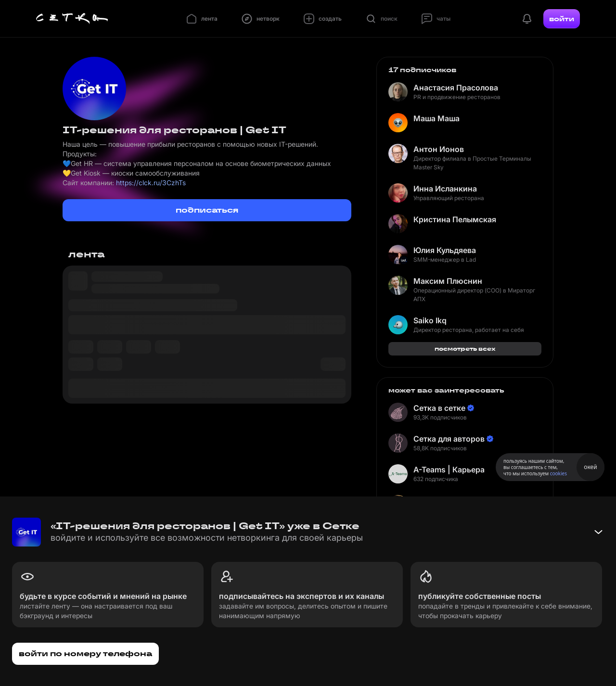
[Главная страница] (72, 19)
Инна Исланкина (445, 189)
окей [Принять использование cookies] (590, 467)
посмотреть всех (465, 349)
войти (562, 19)
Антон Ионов (439, 149)
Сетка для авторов (449, 439)
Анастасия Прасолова (456, 88)
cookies (558, 473)
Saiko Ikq (430, 320)
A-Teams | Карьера (449, 470)
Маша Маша (436, 118)
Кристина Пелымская (455, 219)
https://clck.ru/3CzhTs (151, 183)
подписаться (207, 210)
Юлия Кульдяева (445, 250)
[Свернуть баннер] (598, 532)
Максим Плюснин (448, 281)
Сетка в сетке (439, 408)
